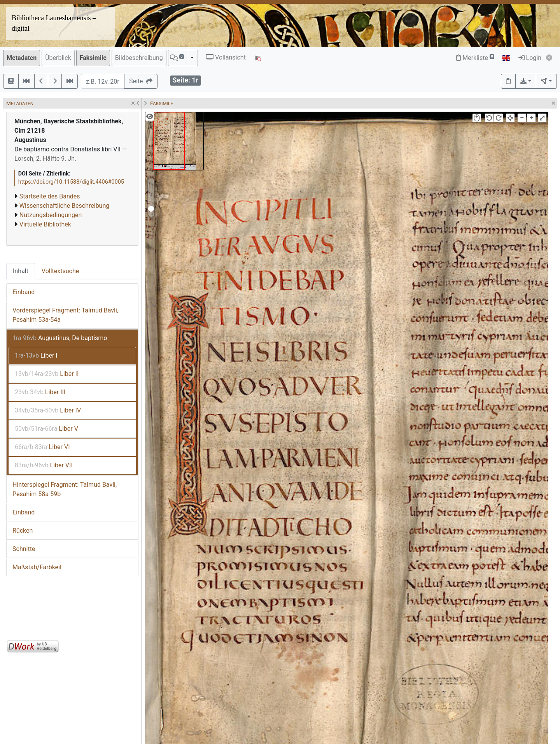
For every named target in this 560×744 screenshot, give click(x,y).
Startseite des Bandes (50, 196)
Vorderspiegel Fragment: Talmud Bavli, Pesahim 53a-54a (65, 315)
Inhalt (21, 271)
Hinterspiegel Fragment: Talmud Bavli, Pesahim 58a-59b (65, 489)
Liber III (40, 392)
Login (530, 58)
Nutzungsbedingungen (51, 215)
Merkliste (475, 58)
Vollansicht (226, 57)
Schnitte (24, 549)
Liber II (47, 374)
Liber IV (48, 410)
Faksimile (93, 58)
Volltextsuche (60, 271)
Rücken (23, 531)
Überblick (58, 58)
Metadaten (22, 58)
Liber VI (42, 447)
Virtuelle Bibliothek (45, 224)
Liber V (46, 429)
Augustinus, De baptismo (60, 338)
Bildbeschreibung (139, 58)
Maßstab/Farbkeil (37, 567)
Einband (24, 292)
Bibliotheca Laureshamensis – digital (54, 23)
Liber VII (44, 465)
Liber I (36, 355)
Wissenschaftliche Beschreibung (64, 206)
